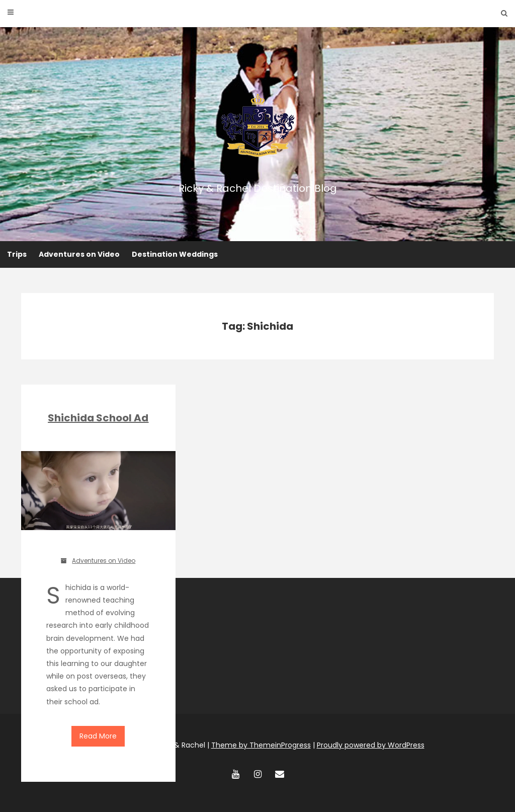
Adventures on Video (79, 254)
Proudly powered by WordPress (371, 745)
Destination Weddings (175, 254)
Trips (17, 254)
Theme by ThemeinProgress (261, 745)
